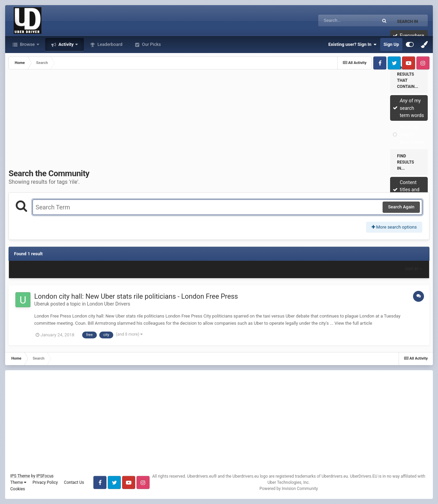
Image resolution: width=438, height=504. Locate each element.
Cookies (18, 489)
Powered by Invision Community (289, 489)
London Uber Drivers (108, 304)
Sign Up (391, 44)
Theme (18, 482)
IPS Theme (20, 476)
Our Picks (151, 44)
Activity (66, 44)
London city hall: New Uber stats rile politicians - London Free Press (136, 296)
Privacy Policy (45, 482)
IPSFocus (45, 476)
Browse (27, 44)
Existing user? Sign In (353, 44)
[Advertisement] (219, 121)
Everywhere (412, 36)
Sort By (413, 269)
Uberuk (42, 304)
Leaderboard (109, 44)
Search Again (401, 207)
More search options (394, 227)
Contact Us (74, 482)
